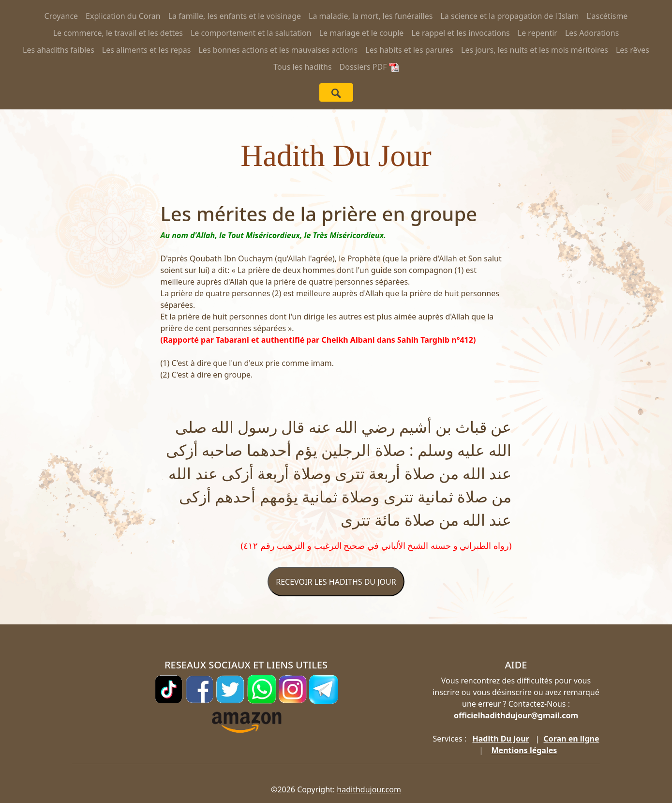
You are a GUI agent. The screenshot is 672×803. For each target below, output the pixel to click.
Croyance (61, 16)
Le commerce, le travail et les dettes (118, 33)
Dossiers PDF (369, 67)
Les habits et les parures (409, 50)
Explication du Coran (123, 16)
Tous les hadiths (302, 67)
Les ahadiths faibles (59, 50)
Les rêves (633, 50)
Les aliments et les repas (147, 50)
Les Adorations (592, 33)
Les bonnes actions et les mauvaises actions (278, 50)
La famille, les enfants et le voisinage (235, 16)
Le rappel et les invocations (460, 33)
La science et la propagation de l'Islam (509, 16)
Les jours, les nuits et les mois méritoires (535, 50)
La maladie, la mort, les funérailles (371, 16)
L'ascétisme (607, 16)
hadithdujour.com (369, 789)
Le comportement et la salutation (251, 33)
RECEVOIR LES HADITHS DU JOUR (336, 582)
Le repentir (538, 33)
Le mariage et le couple (362, 33)
